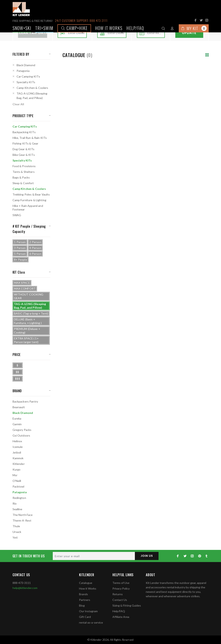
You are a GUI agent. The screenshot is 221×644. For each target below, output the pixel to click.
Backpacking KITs (24, 132)
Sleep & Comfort (23, 183)
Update (189, 33)
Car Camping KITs (28, 76)
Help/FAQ (135, 28)
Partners (85, 600)
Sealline (17, 509)
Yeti (15, 537)
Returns (118, 594)
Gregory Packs (22, 430)
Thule (16, 526)
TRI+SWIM (44, 28)
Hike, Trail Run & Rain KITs (30, 138)
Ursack (17, 532)
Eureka (17, 418)
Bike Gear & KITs (24, 155)
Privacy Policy (121, 588)
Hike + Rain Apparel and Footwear (28, 208)
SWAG (17, 215)
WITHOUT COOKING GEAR (29, 296)
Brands (84, 594)
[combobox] (76, 33)
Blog (82, 605)
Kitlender (19, 464)
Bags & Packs (21, 177)
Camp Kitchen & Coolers (32, 88)
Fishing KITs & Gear (25, 143)
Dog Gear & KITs (24, 149)
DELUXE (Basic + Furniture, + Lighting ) (28, 321)
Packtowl (19, 486)
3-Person (20, 248)
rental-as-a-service (91, 622)
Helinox (17, 441)
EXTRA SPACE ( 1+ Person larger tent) (26, 340)
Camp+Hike (74, 28)
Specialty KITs (26, 82)
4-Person (35, 248)
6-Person (35, 254)
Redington (19, 498)
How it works (109, 28)
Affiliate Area (121, 617)
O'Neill (17, 481)
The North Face (23, 515)
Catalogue (86, 583)
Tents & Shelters (24, 172)
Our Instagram (88, 611)
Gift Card (85, 617)
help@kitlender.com (25, 588)
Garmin (17, 424)
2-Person (35, 242)
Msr (15, 475)
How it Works (88, 588)
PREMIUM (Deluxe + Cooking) (27, 331)
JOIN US (146, 556)
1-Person (20, 242)
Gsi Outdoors (21, 435)
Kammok (18, 458)
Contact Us (120, 600)
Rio (15, 503)
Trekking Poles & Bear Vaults (31, 194)
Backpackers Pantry (25, 401)
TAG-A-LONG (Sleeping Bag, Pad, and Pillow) (32, 96)
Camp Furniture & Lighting (30, 200)
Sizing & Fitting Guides (127, 605)
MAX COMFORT (25, 289)
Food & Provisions (24, 166)
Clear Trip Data (33, 33)
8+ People (21, 260)
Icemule (18, 447)
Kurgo (17, 469)
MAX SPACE (22, 283)
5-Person (20, 254)
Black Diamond (26, 65)
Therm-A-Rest (22, 520)
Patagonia (23, 71)
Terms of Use (121, 583)
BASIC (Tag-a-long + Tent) (31, 313)
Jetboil (17, 452)
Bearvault (19, 407)
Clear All (18, 104)
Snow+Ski (22, 28)
